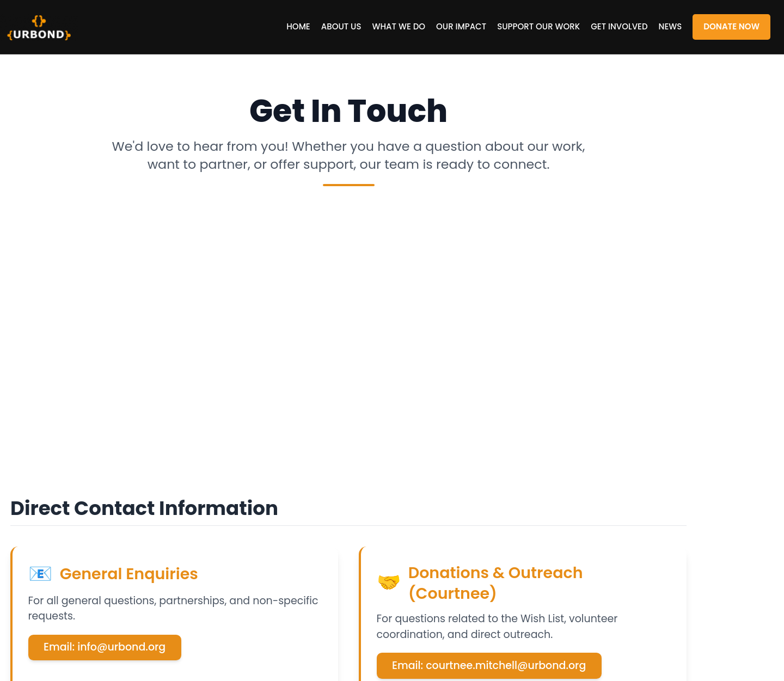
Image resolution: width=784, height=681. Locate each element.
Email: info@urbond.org (105, 647)
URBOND (54, 27)
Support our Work (538, 26)
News (670, 26)
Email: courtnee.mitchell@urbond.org (489, 665)
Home (298, 26)
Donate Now (731, 26)
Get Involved (619, 26)
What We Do (399, 26)
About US (341, 26)
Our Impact (461, 26)
